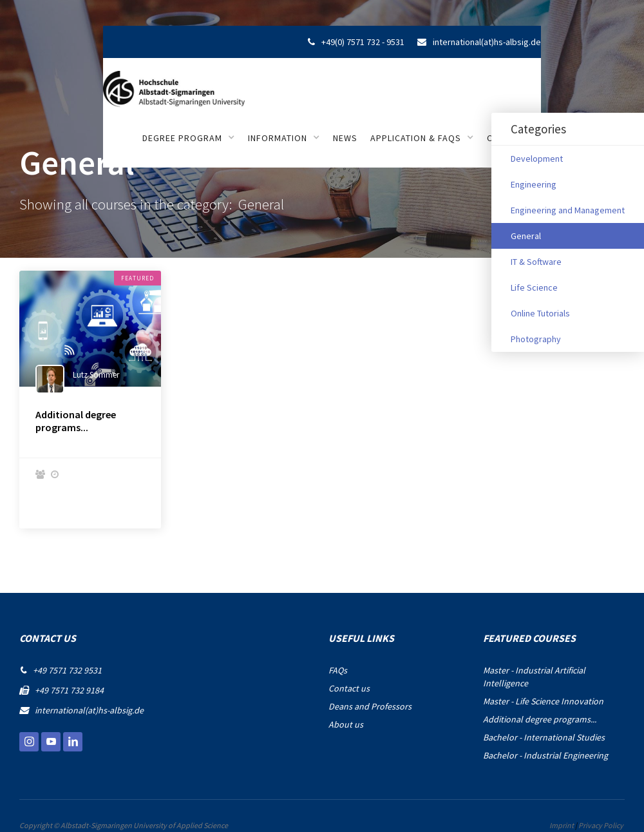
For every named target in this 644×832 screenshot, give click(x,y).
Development (537, 159)
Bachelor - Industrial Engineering (545, 755)
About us (346, 724)
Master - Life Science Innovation (543, 701)
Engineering (534, 184)
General (526, 236)
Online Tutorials (540, 313)
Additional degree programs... (76, 421)
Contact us (349, 688)
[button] (189, 138)
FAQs (338, 670)
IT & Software (536, 262)
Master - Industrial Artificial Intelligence (534, 677)
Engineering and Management (568, 210)
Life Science (534, 287)
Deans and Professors (370, 706)
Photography (536, 339)
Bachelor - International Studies (544, 737)
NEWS (345, 138)
